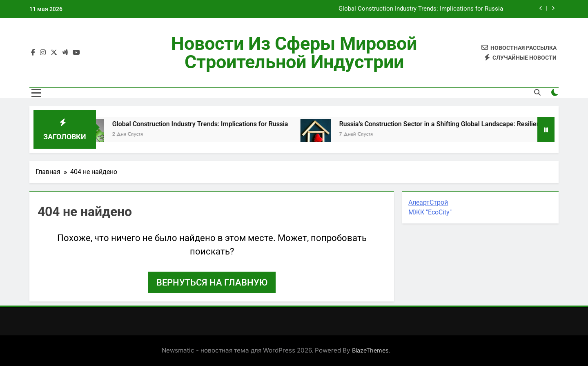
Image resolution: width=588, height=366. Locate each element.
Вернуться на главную (212, 282)
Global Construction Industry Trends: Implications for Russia (421, 9)
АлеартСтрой (428, 202)
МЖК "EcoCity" (430, 212)
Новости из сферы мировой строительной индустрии (294, 53)
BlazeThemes (370, 350)
